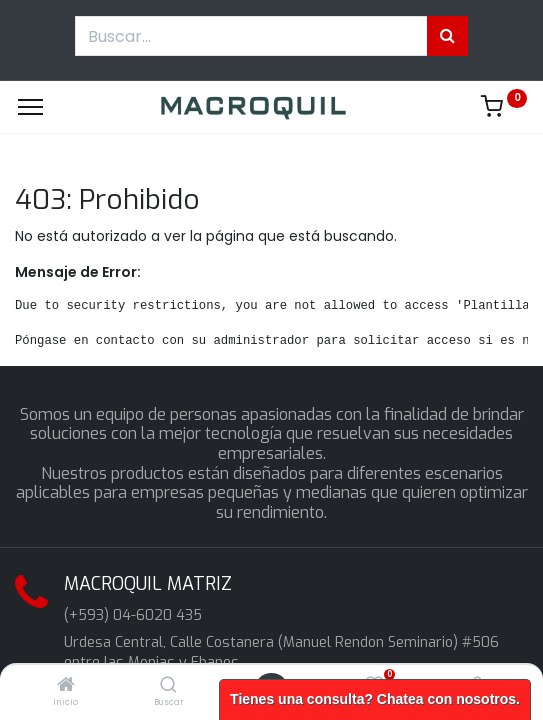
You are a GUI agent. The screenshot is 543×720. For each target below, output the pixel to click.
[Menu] (30, 107)
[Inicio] (66, 686)
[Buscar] (168, 686)
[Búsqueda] (447, 36)
